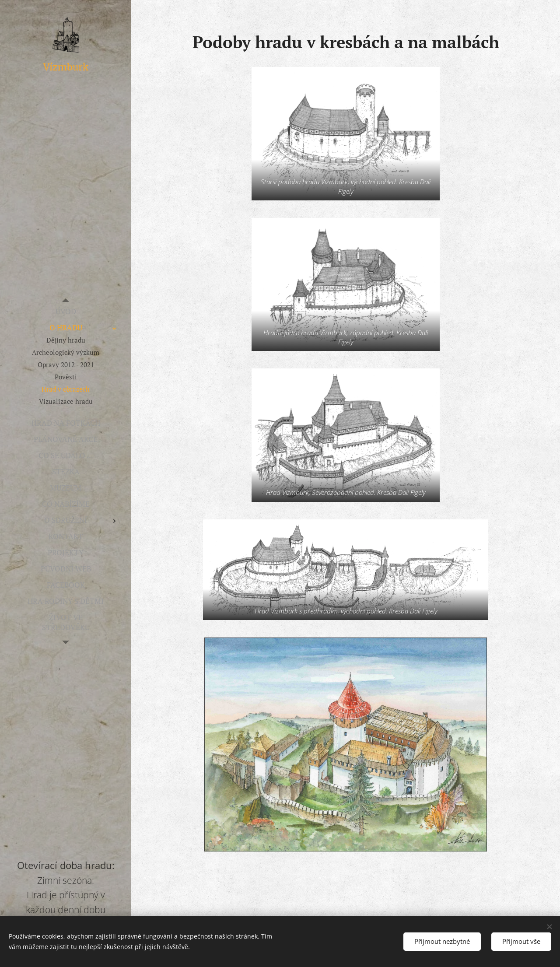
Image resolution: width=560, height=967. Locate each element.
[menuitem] (66, 311)
